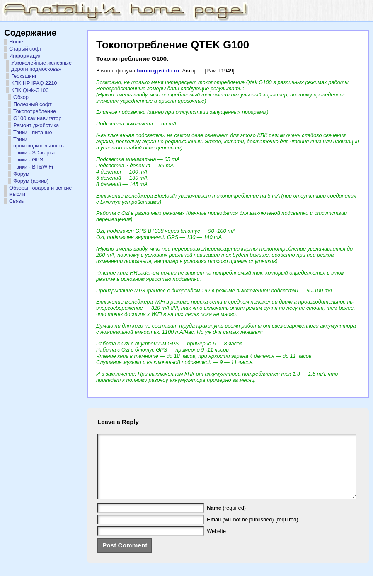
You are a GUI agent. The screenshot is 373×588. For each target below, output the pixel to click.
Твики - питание (33, 132)
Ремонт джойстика (36, 125)
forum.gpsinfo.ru (158, 71)
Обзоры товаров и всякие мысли (40, 191)
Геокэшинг (24, 76)
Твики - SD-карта (34, 153)
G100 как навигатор (37, 118)
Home (16, 42)
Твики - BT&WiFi (33, 167)
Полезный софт (33, 104)
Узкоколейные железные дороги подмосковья (41, 66)
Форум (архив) (31, 181)
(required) (226, 520)
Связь (16, 201)
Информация (25, 56)
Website (216, 543)
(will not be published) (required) (253, 532)
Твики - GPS (28, 160)
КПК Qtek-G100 (30, 90)
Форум (21, 174)
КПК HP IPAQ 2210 (34, 83)
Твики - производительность (39, 142)
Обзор (21, 97)
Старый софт (25, 49)
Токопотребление (35, 111)
